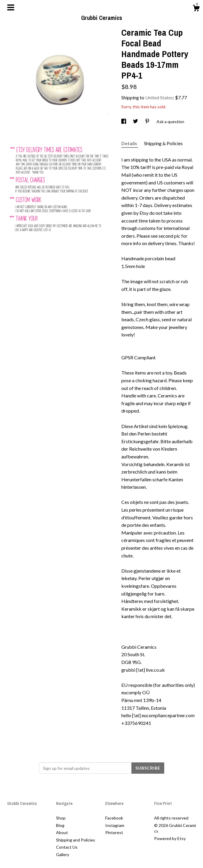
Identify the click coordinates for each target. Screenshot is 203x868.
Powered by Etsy (170, 838)
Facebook (114, 818)
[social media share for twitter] (136, 122)
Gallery (63, 854)
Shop (61, 818)
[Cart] (196, 9)
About (62, 832)
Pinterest (114, 832)
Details (130, 143)
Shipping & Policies (163, 143)
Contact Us (67, 847)
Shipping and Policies (76, 840)
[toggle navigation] (11, 7)
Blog (60, 825)
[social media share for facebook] (124, 122)
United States (159, 97)
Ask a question (170, 122)
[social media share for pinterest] (148, 122)
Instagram (115, 825)
